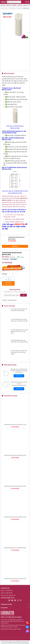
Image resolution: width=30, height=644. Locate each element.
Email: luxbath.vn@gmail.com (8, 591)
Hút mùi (26, 5)
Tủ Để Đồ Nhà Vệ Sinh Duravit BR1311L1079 (15, 420)
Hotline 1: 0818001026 (7, 586)
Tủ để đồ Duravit (26, 8)
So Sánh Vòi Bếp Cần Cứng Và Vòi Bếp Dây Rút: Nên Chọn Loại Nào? (19, 327)
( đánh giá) (12, 257)
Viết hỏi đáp (19, 384)
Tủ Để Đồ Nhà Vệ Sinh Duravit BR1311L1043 (15, 543)
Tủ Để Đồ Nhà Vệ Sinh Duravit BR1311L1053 (15, 482)
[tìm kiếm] (8, 2)
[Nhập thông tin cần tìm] (15, 2)
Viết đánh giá (19, 371)
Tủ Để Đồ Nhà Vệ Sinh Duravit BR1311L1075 (15, 451)
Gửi (24, 291)
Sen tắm (20, 5)
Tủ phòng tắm (12, 8)
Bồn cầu (3, 5)
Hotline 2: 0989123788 (7, 589)
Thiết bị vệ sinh (4, 8)
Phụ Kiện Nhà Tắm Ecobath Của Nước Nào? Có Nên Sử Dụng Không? (19, 348)
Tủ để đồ (19, 8)
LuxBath (22, 196)
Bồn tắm (9, 5)
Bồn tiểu (14, 5)
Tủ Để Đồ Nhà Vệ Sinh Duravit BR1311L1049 (15, 513)
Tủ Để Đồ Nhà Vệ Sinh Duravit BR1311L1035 (15, 574)
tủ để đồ (5, 296)
